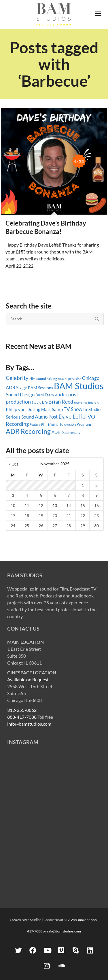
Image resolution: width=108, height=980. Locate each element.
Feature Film (38, 424)
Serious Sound (20, 417)
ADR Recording (28, 431)
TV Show (73, 409)
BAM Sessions (40, 388)
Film (32, 379)
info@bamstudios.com (29, 724)
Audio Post (46, 417)
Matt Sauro (52, 409)
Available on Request (28, 679)
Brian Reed (61, 402)
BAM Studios (79, 386)
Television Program (75, 424)
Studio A (93, 402)
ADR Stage (16, 387)
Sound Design (20, 395)
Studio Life (40, 402)
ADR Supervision (70, 379)
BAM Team (45, 395)
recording (80, 402)
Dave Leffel (73, 416)
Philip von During (23, 409)
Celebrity (17, 378)
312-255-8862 (22, 710)
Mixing (53, 424)
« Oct (14, 464)
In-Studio (92, 409)
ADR (56, 432)
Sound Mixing (47, 379)
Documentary (71, 433)
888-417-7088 (22, 717)
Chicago (91, 378)
